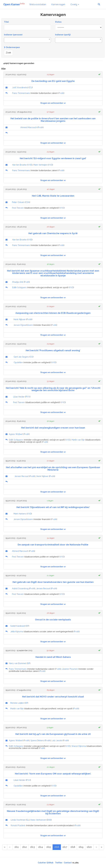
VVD (30, 165)
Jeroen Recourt (22, 476)
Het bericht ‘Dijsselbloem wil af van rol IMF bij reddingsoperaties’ (53, 507)
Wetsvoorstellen (38, 4)
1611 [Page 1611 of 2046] (17, 847)
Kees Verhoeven (38, 820)
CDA (27, 202)
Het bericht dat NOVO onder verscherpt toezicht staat (53, 697)
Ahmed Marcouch (29, 127)
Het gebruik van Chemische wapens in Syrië (53, 233)
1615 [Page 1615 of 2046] (49, 847)
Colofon (42, 863)
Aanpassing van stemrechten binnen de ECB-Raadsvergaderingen (53, 313)
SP (27, 626)
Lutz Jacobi (57, 740)
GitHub (50, 863)
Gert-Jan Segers (21, 357)
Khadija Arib (18, 282)
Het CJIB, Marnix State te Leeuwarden (53, 196)
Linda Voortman (18, 820)
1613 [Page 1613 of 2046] (33, 847)
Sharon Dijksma (79, 746)
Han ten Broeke (19, 165)
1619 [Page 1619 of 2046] (81, 847)
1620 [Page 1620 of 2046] (89, 847)
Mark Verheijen (40, 165)
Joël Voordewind (20, 87)
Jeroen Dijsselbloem (23, 325)
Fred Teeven (18, 208)
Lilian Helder (19, 397)
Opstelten (18, 362)
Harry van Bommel (18, 663)
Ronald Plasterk (18, 825)
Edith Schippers (19, 287)
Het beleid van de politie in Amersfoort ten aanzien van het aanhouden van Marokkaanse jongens (53, 120)
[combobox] (27, 40)
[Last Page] (102, 847)
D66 (49, 820)
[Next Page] (96, 847)
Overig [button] (75, 4)
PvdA (61, 93)
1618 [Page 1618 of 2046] (73, 847)
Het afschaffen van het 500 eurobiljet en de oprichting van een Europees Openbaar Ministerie (53, 469)
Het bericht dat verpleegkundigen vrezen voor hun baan (53, 428)
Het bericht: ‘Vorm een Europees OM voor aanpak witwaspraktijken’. (53, 774)
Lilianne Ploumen (70, 669)
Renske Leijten (17, 703)
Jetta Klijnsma (17, 631)
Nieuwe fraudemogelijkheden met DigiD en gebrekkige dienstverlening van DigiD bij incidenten (53, 812)
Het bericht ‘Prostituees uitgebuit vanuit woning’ (53, 350)
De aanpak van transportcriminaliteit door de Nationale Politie (53, 545)
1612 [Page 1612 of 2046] (24, 847)
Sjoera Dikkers (37, 740)
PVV (28, 397)
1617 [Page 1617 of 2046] (65, 847)
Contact (68, 863)
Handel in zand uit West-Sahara (53, 657)
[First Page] (5, 847)
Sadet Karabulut (18, 626)
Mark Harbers (20, 514)
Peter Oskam (18, 202)
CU (31, 87)
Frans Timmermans (21, 93)
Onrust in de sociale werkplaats (53, 620)
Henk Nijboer (20, 319)
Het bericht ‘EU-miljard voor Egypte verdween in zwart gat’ (53, 158)
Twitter (59, 863)
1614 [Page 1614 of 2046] (41, 847)
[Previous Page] (10, 847)
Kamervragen (58, 4)
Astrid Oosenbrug (20, 588)
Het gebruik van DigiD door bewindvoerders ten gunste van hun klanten (53, 582)
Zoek (8, 53)
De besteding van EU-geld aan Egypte (53, 81)
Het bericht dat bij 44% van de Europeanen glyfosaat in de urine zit (53, 734)
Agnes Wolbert (16, 434)
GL (28, 820)
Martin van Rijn (78, 440)
